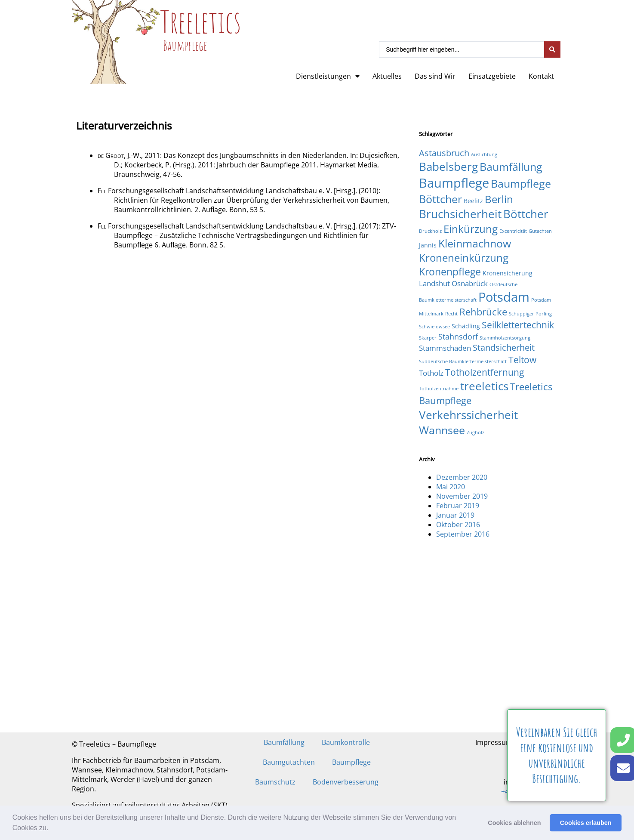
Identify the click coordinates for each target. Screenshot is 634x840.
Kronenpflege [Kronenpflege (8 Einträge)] (450, 272)
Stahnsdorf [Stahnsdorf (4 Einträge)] (458, 336)
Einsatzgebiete (492, 76)
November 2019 (462, 496)
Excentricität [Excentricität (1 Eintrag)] (513, 231)
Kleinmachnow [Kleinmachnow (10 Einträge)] (475, 243)
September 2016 (463, 534)
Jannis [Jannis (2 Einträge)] (428, 245)
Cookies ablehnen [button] (514, 823)
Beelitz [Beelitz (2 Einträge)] (473, 201)
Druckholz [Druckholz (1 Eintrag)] (430, 231)
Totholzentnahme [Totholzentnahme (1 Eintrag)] (439, 389)
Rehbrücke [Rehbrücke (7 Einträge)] (483, 312)
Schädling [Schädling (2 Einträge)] (466, 326)
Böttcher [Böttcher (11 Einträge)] (526, 214)
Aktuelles (387, 76)
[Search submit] (552, 49)
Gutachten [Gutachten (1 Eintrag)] (540, 231)
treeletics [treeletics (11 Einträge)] (484, 386)
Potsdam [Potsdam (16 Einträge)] (504, 297)
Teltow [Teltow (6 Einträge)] (522, 360)
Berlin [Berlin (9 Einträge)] (499, 199)
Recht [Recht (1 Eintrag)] (451, 314)
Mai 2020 (451, 487)
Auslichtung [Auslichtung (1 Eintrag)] (484, 154)
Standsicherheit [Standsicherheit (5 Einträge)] (504, 347)
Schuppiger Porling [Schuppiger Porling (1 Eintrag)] (530, 314)
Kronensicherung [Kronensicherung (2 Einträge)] (508, 273)
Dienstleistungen (328, 76)
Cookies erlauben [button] (586, 823)
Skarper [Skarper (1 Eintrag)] (428, 338)
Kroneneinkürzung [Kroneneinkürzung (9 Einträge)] (464, 258)
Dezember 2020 (462, 477)
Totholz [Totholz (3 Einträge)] (431, 373)
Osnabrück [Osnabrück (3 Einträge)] (470, 283)
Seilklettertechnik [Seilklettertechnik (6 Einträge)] (518, 325)
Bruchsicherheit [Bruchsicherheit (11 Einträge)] (460, 214)
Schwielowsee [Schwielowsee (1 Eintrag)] (434, 327)
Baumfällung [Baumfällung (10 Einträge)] (511, 167)
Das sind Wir (435, 76)
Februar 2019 (458, 506)
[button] (52, 829)
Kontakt (541, 76)
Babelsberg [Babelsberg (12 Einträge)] (448, 167)
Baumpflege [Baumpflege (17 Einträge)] (454, 183)
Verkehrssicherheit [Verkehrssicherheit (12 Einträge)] (468, 415)
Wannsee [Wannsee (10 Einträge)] (442, 430)
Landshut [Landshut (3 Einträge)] (434, 283)
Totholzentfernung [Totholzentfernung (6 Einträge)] (485, 372)
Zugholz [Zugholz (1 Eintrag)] (475, 432)
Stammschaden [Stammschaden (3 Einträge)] (445, 348)
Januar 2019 (455, 515)
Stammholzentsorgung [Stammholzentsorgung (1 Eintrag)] (505, 338)
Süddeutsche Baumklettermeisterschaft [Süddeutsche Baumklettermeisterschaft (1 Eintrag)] (463, 361)
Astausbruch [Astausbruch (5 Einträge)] (444, 153)
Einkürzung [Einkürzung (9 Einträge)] (471, 229)
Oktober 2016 (458, 525)
